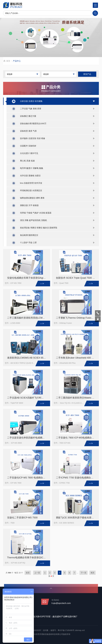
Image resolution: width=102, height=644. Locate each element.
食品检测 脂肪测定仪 (29, 235)
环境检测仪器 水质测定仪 (31, 190)
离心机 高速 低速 (27, 161)
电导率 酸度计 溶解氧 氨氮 (32, 168)
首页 (8, 61)
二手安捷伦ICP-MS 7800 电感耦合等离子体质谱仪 (28, 478)
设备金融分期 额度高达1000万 (33, 123)
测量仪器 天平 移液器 (29, 205)
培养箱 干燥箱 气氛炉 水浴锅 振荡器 (36, 213)
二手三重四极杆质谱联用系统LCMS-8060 (28, 318)
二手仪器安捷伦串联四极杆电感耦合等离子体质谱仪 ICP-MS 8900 (28, 438)
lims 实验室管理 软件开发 (31, 183)
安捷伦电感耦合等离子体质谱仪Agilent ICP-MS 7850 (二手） (28, 278)
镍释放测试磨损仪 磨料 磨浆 (32, 198)
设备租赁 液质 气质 (28, 131)
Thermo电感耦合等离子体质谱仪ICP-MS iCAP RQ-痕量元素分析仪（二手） (28, 558)
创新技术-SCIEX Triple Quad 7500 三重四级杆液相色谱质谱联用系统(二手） (76, 278)
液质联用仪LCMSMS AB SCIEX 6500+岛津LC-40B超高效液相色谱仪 (28, 358)
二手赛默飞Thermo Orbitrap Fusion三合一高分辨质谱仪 (76, 318)
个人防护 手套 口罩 (28, 243)
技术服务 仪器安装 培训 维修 (33, 138)
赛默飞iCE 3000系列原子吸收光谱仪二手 (76, 518)
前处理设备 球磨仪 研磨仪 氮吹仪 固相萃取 (39, 228)
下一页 (84, 573)
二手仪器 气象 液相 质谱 (31, 109)
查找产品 (87, 74)
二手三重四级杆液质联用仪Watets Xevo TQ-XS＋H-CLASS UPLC (76, 398)
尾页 (93, 573)
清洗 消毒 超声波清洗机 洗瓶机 (34, 220)
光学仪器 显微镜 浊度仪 (30, 176)
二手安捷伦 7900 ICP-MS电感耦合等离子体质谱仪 (76, 438)
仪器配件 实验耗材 (28, 146)
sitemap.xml (80, 630)
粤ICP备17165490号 (66, 630)
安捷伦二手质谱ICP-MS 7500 (22, 518)
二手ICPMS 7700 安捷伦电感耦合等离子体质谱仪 (76, 478)
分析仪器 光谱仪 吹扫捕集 (31, 101)
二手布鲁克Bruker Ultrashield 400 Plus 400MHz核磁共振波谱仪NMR (76, 358)
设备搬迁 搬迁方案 (28, 116)
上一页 (37, 573)
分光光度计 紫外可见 (29, 153)
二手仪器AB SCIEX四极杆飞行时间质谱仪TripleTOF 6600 (28, 398)
